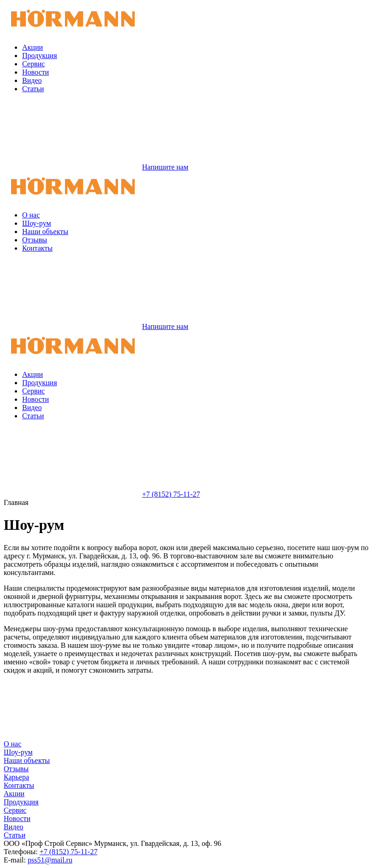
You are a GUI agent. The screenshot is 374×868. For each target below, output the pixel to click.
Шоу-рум (37, 223)
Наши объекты (45, 232)
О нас (31, 215)
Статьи (33, 89)
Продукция (40, 56)
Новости (36, 72)
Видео (32, 80)
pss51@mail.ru (50, 860)
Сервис (33, 64)
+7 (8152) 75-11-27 (102, 494)
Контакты (37, 248)
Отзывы (35, 240)
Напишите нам (96, 167)
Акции (33, 47)
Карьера (16, 777)
